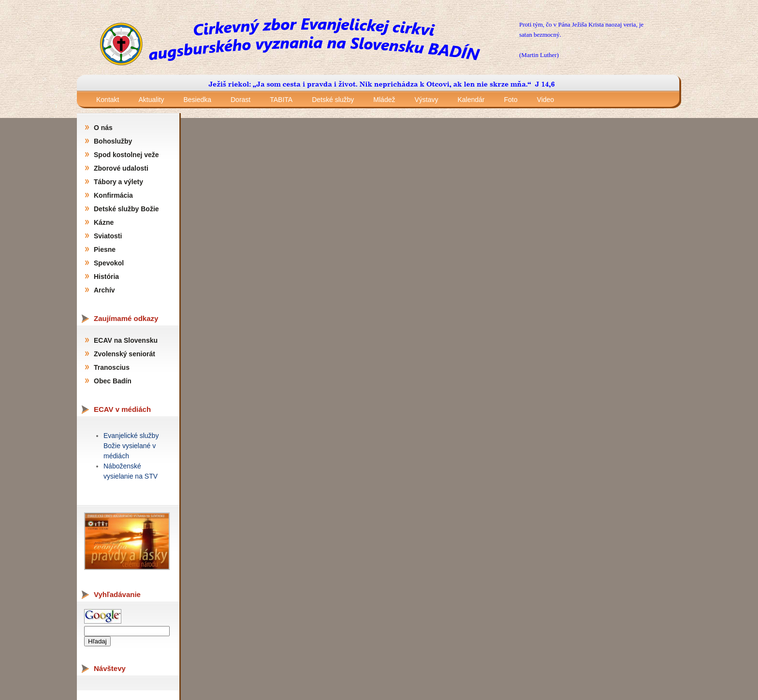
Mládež (384, 100)
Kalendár (471, 100)
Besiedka (197, 100)
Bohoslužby (113, 141)
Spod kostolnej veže (126, 155)
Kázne (104, 222)
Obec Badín (113, 381)
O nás (103, 128)
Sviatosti (108, 236)
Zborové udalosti (121, 168)
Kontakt (108, 100)
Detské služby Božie (126, 209)
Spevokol (109, 263)
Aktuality (151, 100)
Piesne (105, 249)
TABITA (281, 100)
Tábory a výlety (118, 182)
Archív (104, 290)
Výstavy (426, 100)
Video (546, 100)
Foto (511, 100)
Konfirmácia (113, 195)
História (106, 277)
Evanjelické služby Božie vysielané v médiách (131, 446)
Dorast (241, 100)
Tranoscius (112, 367)
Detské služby (333, 100)
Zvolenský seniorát (124, 354)
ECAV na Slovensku (126, 340)
